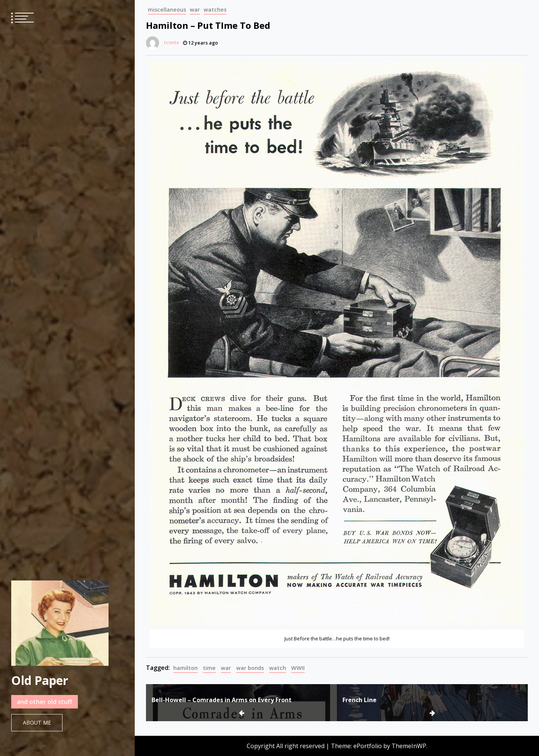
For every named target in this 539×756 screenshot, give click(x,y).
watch (278, 668)
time (209, 668)
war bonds (250, 668)
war (195, 10)
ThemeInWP (409, 746)
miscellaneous (167, 10)
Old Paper (40, 680)
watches (215, 10)
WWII (298, 668)
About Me (37, 723)
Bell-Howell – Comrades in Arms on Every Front (222, 700)
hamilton (185, 668)
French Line (360, 700)
